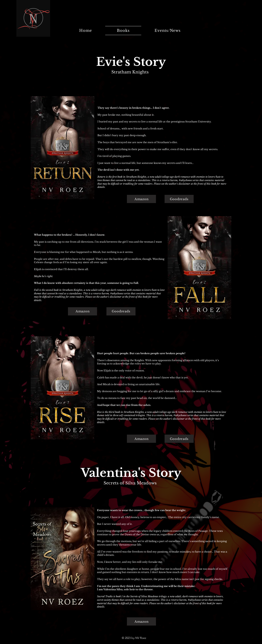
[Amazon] (141, 199)
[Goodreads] (179, 199)
